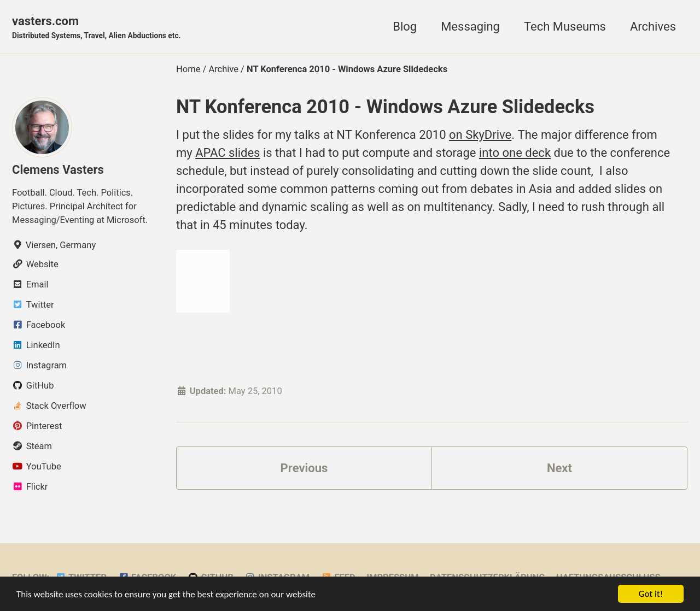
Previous (304, 468)
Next (559, 468)
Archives (653, 27)
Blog (405, 27)
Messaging (470, 27)
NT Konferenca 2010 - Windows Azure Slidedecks (385, 107)
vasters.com (97, 28)
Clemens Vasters (58, 170)
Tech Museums (565, 27)
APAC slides (227, 153)
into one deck (515, 153)
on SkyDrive (480, 135)
